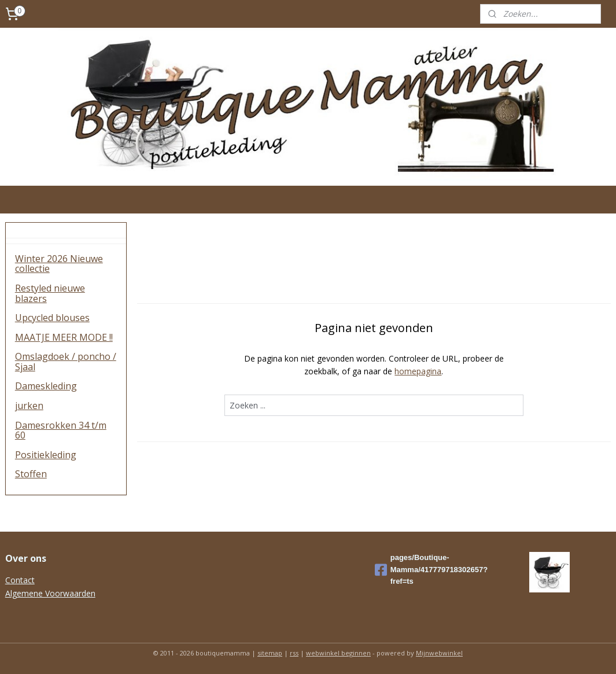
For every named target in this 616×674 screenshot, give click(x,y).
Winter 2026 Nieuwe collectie (59, 264)
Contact (20, 580)
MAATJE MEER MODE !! (64, 337)
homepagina (418, 371)
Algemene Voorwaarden (50, 593)
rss (294, 653)
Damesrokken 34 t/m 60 (61, 430)
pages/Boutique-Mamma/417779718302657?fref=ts (431, 570)
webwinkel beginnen (338, 653)
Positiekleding (46, 455)
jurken (29, 406)
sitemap (270, 653)
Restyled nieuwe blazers (50, 293)
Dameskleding (46, 386)
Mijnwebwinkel (439, 653)
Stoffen (31, 474)
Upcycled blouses (52, 318)
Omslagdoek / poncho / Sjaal (66, 362)
